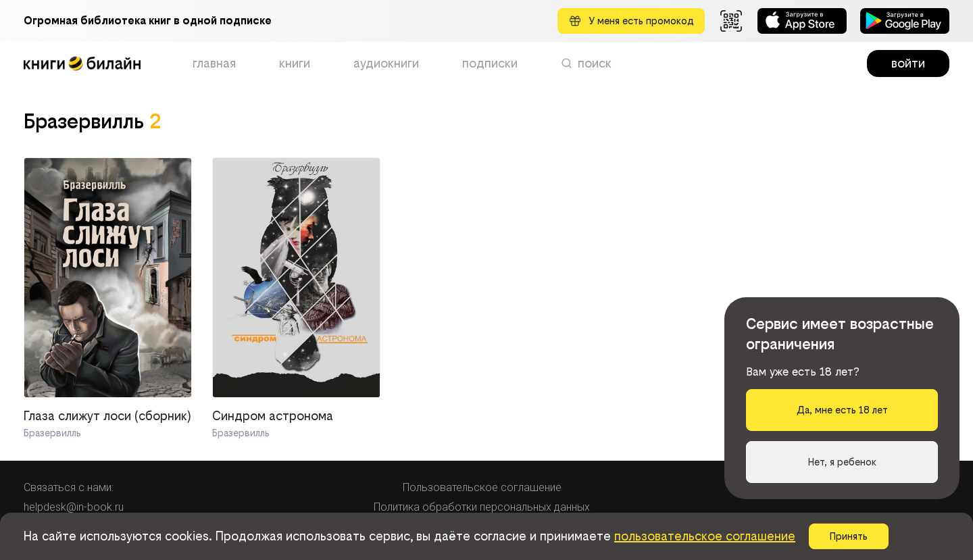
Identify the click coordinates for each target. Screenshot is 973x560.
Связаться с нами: (69, 487)
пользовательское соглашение (705, 536)
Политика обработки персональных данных (482, 507)
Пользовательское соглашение (482, 487)
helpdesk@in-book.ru (74, 507)
